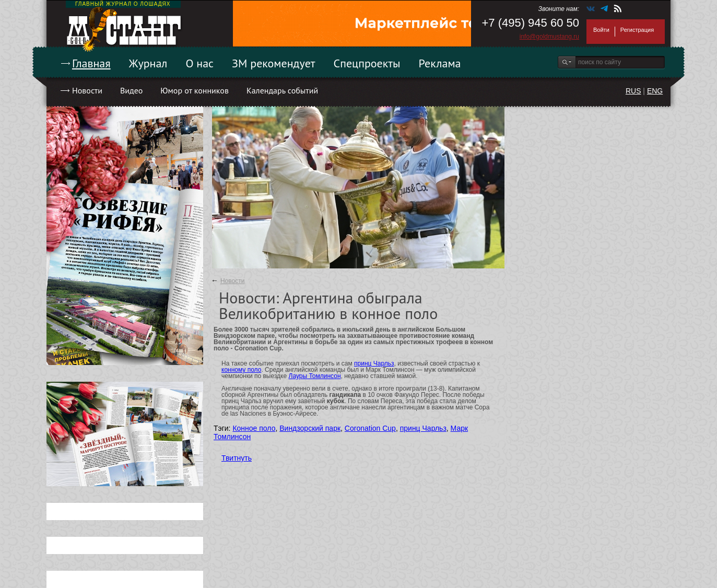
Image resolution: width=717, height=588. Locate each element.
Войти (601, 30)
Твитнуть (237, 458)
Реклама (440, 63)
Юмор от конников (195, 90)
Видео (131, 90)
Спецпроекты (367, 63)
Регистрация (637, 30)
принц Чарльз (374, 363)
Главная (91, 63)
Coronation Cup (370, 428)
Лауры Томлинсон (315, 376)
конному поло (241, 370)
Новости (87, 90)
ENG (655, 91)
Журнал (148, 63)
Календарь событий (282, 90)
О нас (199, 63)
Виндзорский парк (310, 428)
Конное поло (254, 428)
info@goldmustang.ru (549, 37)
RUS (633, 91)
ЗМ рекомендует (274, 63)
